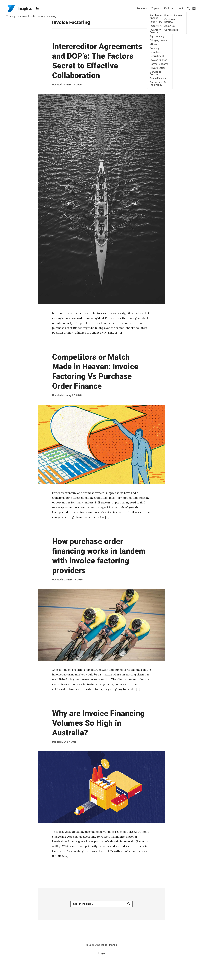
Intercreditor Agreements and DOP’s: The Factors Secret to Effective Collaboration (97, 61)
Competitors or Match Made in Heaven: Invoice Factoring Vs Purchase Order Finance (95, 372)
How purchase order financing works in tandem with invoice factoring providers (99, 556)
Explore (169, 9)
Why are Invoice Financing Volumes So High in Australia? (98, 723)
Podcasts (142, 9)
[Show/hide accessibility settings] (194, 8)
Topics (155, 9)
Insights (25, 9)
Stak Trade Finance (106, 945)
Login (181, 9)
